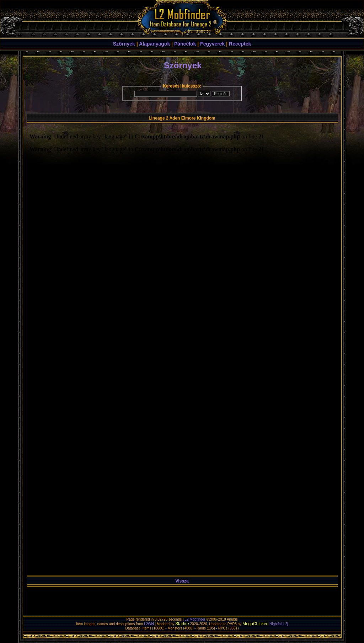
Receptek (240, 44)
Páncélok (185, 44)
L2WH (149, 624)
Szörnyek (124, 44)
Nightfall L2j (279, 624)
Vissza (182, 581)
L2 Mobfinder (195, 619)
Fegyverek (212, 44)
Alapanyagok (154, 44)
